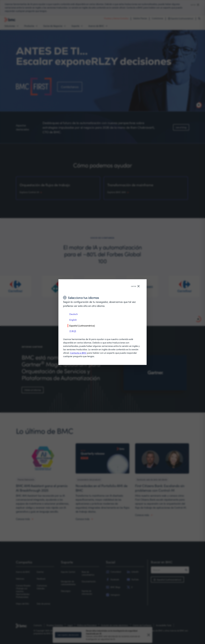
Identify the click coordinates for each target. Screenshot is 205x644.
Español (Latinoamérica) (82, 325)
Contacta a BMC (78, 353)
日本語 (73, 331)
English (73, 320)
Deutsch (74, 314)
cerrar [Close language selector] (135, 286)
